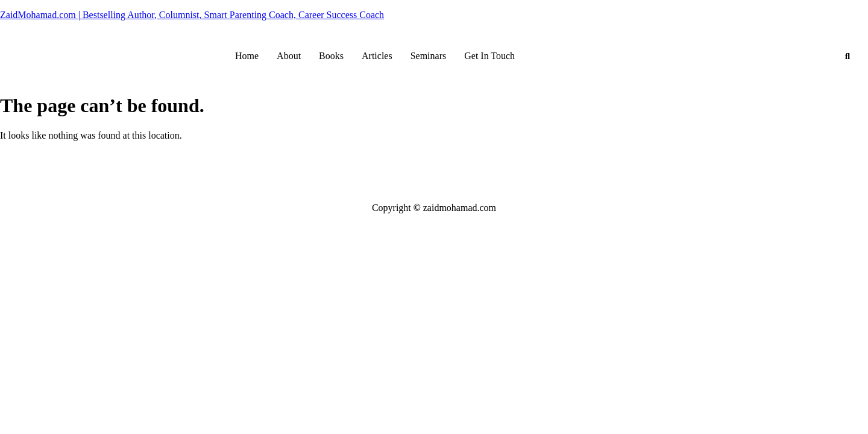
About (289, 56)
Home (247, 56)
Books (331, 56)
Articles (377, 56)
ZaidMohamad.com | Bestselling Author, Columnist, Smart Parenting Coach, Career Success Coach (192, 15)
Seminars (429, 56)
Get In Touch (489, 56)
